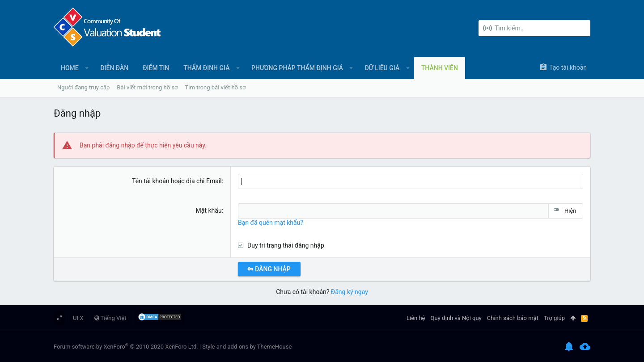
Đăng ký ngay (350, 292)
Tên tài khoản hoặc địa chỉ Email (177, 181)
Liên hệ (416, 318)
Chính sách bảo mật (513, 318)
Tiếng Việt (110, 318)
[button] (87, 68)
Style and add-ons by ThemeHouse (247, 347)
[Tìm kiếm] (534, 28)
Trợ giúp (554, 318)
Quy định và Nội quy (456, 318)
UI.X (78, 318)
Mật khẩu (209, 210)
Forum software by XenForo (126, 347)
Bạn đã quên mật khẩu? (271, 223)
